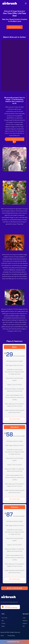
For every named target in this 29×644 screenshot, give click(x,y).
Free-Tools (4, 618)
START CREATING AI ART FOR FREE (16, 140)
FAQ (3, 621)
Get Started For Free (14, 642)
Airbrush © (3, 632)
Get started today (14, 419)
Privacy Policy (11, 636)
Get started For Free (15, 27)
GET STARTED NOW (14, 588)
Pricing (3, 623)
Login (24, 618)
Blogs (3, 626)
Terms (2, 636)
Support (25, 623)
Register (25, 621)
